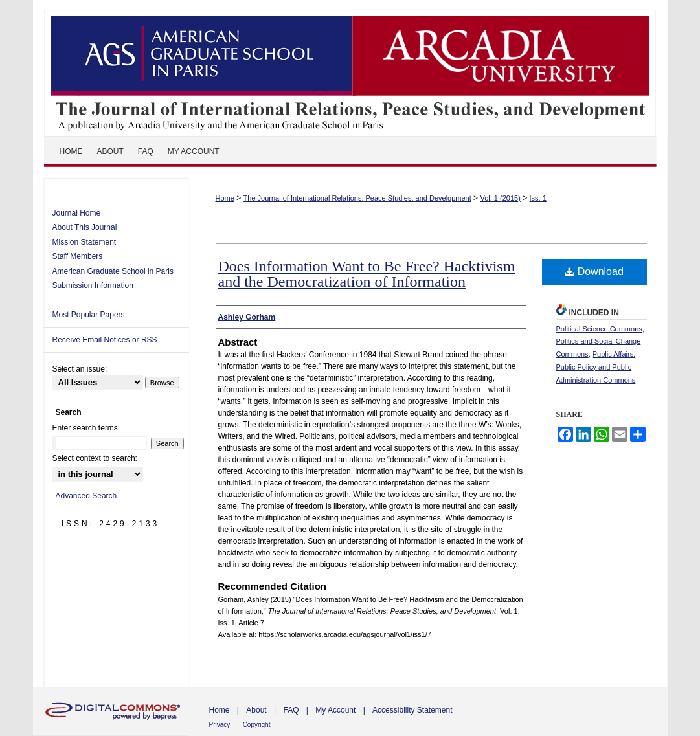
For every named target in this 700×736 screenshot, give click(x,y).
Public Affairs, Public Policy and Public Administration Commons (596, 367)
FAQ (291, 710)
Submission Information (93, 285)
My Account (335, 710)
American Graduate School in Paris (113, 271)
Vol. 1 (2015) (500, 198)
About (256, 710)
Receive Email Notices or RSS (105, 340)
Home (225, 198)
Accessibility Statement (412, 710)
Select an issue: (80, 369)
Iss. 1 (538, 198)
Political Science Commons (599, 329)
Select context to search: (95, 458)
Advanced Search (86, 496)
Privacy (220, 725)
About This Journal (85, 227)
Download (594, 272)
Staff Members (78, 256)
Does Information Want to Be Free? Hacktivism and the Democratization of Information (367, 274)
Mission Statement (85, 242)
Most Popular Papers (89, 315)
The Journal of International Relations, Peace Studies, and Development (350, 68)
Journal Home (77, 213)
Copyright (257, 725)
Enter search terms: (86, 428)
